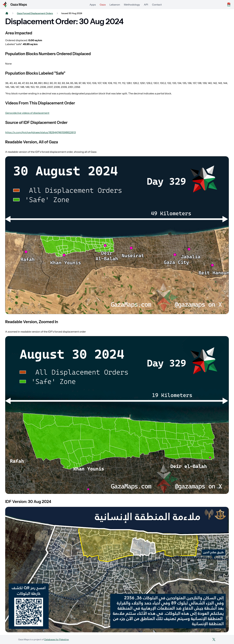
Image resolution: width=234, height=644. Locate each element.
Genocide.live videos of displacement (27, 113)
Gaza (103, 5)
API (146, 5)
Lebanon (115, 5)
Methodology (132, 5)
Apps (93, 5)
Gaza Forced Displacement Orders (35, 13)
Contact (157, 5)
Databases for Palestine (56, 639)
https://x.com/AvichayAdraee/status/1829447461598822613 (40, 132)
